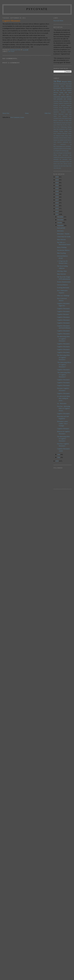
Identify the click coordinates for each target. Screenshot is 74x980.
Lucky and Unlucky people (65, 118)
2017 (57, 200)
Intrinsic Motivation (59, 114)
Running (69, 127)
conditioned (65, 142)
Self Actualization (61, 129)
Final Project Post (64, 84)
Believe (61, 101)
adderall (62, 140)
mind (65, 157)
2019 (57, 194)
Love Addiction (63, 116)
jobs (71, 155)
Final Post (56, 84)
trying (57, 168)
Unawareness (57, 97)
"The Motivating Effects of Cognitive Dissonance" (64, 365)
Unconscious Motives (63, 250)
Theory (67, 136)
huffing (55, 155)
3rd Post (63, 90)
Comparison (66, 103)
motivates (69, 157)
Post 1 (69, 95)
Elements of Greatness (60, 105)
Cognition (61, 103)
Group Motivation (67, 110)
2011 (57, 214)
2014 (57, 208)
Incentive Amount (66, 112)
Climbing (56, 103)
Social (55, 133)
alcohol (66, 140)
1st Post (11, 52)
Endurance (69, 105)
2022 (57, 185)
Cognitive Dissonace (63, 314)
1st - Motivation (62, 403)
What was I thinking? (63, 296)
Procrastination (57, 88)
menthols (62, 157)
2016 (57, 203)
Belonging (66, 101)
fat (71, 144)
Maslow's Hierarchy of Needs (61, 121)
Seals (55, 129)
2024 (57, 180)
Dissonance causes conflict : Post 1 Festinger (62, 424)
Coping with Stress (65, 93)
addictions (69, 97)
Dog (70, 103)
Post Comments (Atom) (17, 117)
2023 (57, 183)
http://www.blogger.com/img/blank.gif (62, 153)
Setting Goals (68, 131)
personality (60, 99)
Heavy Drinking (62, 247)
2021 (57, 188)
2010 (57, 461)
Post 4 (55, 127)
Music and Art (59, 95)
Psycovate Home (58, 21)
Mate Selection (61, 239)
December (61, 217)
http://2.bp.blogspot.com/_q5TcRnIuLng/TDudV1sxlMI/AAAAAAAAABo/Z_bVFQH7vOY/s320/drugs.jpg (62, 149)
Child (70, 101)
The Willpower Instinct (59, 136)
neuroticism (56, 162)
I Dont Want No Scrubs (64, 237)
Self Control (69, 129)
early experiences (60, 144)
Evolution (56, 108)
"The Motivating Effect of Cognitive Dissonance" (64, 375)
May (59, 457)
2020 (57, 191)
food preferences (67, 88)
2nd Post (56, 90)
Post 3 (70, 125)
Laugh (66, 114)
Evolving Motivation (63, 288)
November (61, 220)
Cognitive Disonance (63, 429)
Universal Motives (63, 138)
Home (27, 113)
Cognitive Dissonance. (64, 347)
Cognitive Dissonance (63, 309)
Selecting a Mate (62, 271)
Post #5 (62, 125)
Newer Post (6, 113)
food (55, 99)
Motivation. (60, 231)
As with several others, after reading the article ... (64, 398)
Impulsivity (56, 112)
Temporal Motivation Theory (64, 133)
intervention (65, 155)
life (59, 157)
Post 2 (66, 125)
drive (70, 142)
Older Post (48, 113)
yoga (60, 168)
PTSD (58, 125)
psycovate (37, 9)
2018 (57, 197)
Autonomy (56, 101)
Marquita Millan (67, 82)
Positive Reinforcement (64, 282)
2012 (57, 211)
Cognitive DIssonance (63, 320)
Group (60, 110)
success (70, 164)
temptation (56, 166)
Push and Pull (61, 228)
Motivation (69, 86)
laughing (56, 157)
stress (58, 164)
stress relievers (64, 164)
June (59, 454)
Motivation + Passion (63, 234)
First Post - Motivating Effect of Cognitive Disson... (64, 408)
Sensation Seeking (58, 131)
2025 (57, 177)
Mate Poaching (61, 253)
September (61, 225)
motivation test (57, 159)
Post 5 (59, 127)
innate (60, 155)
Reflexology (64, 127)
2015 (57, 206)
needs (70, 159)
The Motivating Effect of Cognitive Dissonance (64, 339)
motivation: (65, 159)
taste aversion (68, 99)
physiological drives (64, 162)
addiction (63, 97)
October (60, 223)
